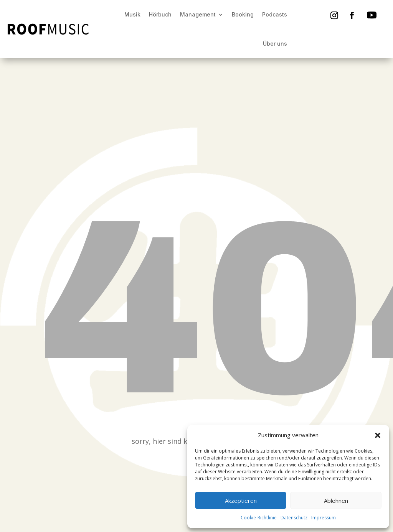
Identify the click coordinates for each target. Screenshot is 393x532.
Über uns (275, 44)
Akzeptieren (241, 501)
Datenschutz (294, 518)
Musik (132, 14)
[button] (378, 435)
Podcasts (275, 14)
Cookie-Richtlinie (259, 518)
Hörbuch (160, 14)
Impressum (324, 518)
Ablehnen (336, 501)
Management (198, 14)
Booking (243, 14)
